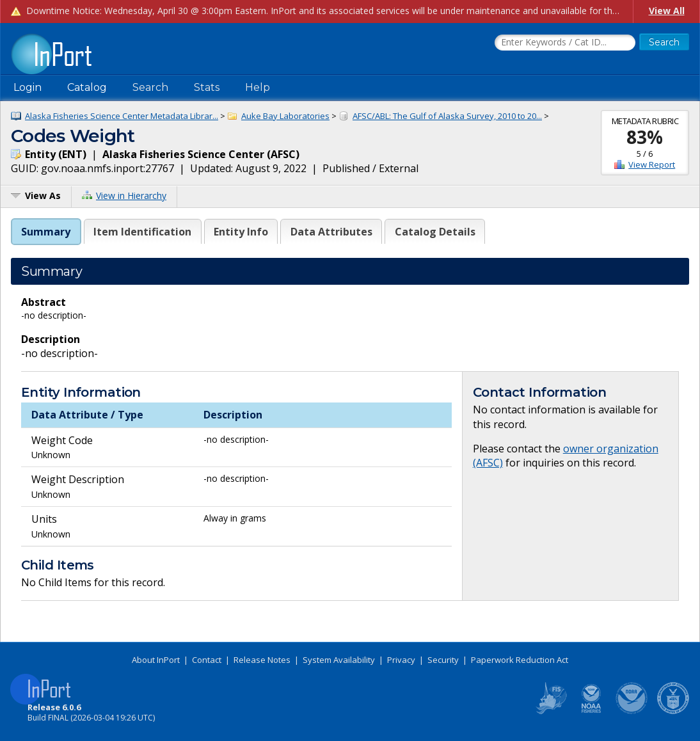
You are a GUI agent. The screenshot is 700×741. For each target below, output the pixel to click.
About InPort (156, 660)
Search (150, 87)
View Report (652, 164)
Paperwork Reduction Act (520, 660)
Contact (207, 660)
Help (258, 87)
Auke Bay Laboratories (285, 116)
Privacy (401, 660)
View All (667, 11)
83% (645, 137)
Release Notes (262, 660)
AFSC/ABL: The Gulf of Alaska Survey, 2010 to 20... (447, 116)
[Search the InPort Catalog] (565, 43)
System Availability (339, 660)
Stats (207, 87)
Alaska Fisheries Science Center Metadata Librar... (122, 116)
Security (443, 660)
